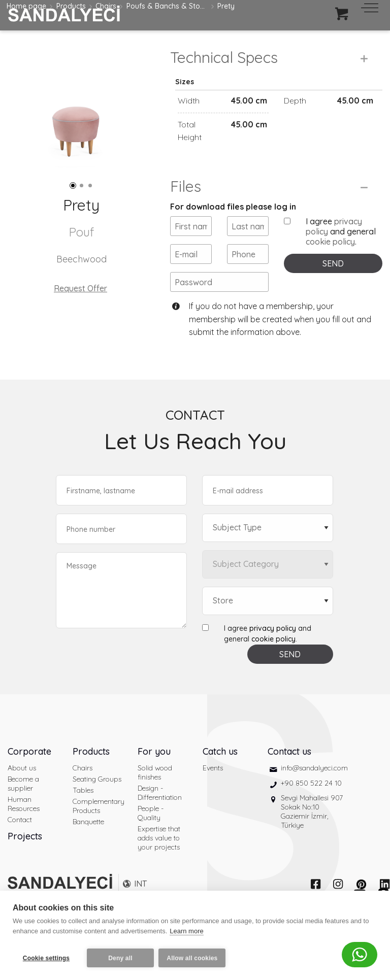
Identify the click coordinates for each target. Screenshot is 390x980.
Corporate (29, 773)
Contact (20, 841)
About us (22, 789)
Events (213, 789)
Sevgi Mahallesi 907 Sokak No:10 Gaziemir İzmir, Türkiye (312, 833)
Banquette (88, 843)
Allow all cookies (194, 958)
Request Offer (80, 288)
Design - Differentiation (160, 814)
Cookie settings (46, 958)
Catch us (220, 773)
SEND (333, 285)
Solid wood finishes (155, 794)
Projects (25, 857)
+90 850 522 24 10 (311, 804)
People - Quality (151, 834)
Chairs (83, 789)
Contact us (289, 773)
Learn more (186, 934)
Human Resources (24, 825)
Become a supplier (23, 805)
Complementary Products (97, 827)
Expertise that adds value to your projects (159, 859)
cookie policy (330, 263)
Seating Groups (97, 800)
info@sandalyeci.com (314, 789)
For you (154, 773)
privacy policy (273, 650)
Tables (83, 812)
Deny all (120, 958)
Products (91, 773)
